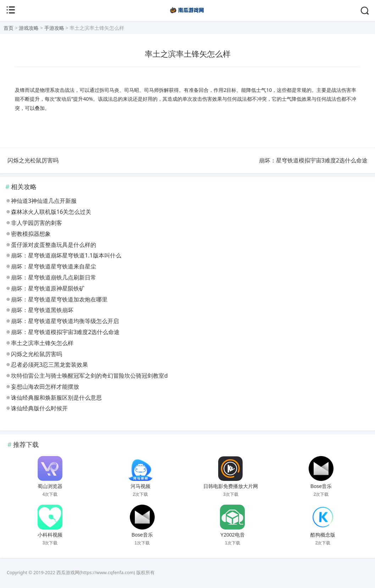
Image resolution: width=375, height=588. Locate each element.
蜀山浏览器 (50, 486)
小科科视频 (50, 535)
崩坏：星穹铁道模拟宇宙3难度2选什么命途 (313, 160)
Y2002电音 (232, 535)
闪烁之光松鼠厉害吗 (33, 160)
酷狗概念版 (323, 535)
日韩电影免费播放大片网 (231, 486)
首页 (9, 28)
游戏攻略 (29, 28)
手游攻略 (54, 28)
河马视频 (140, 486)
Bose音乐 (321, 486)
